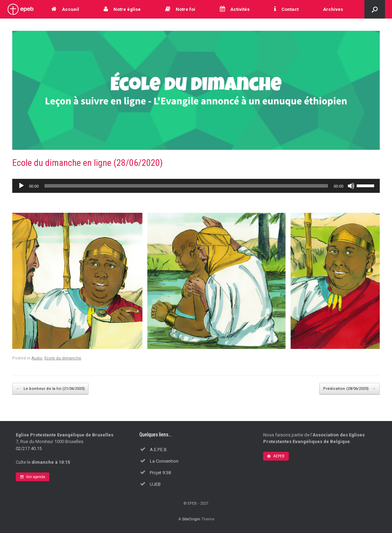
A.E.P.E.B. (159, 450)
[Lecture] (21, 186)
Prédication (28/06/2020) (349, 389)
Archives (333, 9)
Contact (286, 9)
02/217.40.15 (29, 448)
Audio (37, 358)
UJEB (155, 484)
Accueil (65, 9)
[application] (196, 186)
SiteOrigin (191, 519)
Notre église (122, 9)
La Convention (164, 461)
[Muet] (351, 186)
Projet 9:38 (160, 473)
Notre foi (180, 9)
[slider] (186, 186)
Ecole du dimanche (63, 358)
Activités (235, 9)
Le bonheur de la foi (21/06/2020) (50, 389)
